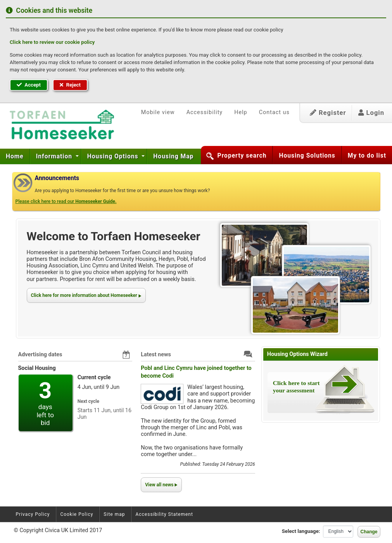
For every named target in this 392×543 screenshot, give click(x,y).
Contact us (274, 112)
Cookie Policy (77, 514)
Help (241, 112)
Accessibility (205, 112)
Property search (242, 156)
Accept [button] (29, 85)
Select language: (301, 531)
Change (369, 532)
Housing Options (114, 156)
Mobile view (158, 112)
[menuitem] (15, 156)
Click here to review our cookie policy (52, 42)
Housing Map (173, 156)
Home (15, 156)
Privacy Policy (33, 514)
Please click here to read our (66, 201)
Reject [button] (70, 85)
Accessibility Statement (164, 514)
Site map (114, 514)
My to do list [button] (367, 156)
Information (55, 156)
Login (371, 113)
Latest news (156, 355)
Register (328, 113)
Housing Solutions (307, 156)
